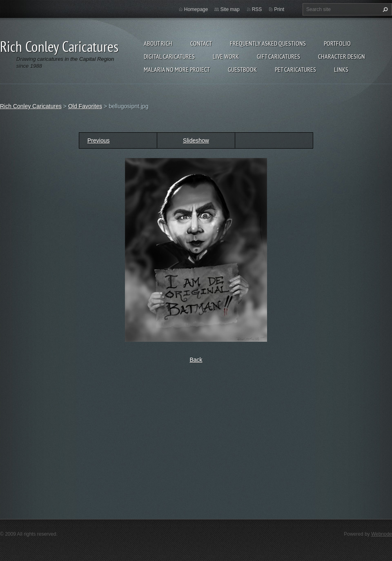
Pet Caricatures (295, 69)
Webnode (382, 534)
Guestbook (242, 69)
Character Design (342, 56)
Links (341, 69)
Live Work (226, 56)
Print (279, 9)
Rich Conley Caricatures (31, 106)
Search (384, 9)
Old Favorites (85, 106)
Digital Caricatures (169, 56)
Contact (201, 43)
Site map (230, 9)
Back (196, 360)
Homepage (196, 9)
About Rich (158, 43)
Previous (98, 140)
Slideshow (196, 140)
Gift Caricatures (278, 56)
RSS (257, 9)
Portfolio (337, 43)
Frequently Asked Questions (268, 43)
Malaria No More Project (177, 69)
